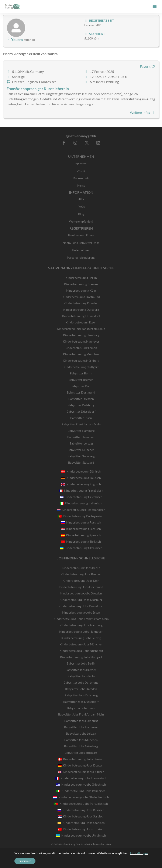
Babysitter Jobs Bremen (81, 670)
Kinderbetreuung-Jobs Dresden (81, 593)
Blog (81, 214)
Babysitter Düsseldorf (81, 411)
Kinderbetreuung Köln (81, 290)
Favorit (148, 66)
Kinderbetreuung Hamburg (81, 335)
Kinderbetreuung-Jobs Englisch (81, 772)
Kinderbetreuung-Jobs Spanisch (81, 823)
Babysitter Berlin (81, 373)
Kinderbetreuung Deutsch (81, 478)
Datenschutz (81, 178)
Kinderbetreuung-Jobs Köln (81, 581)
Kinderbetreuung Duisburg (81, 310)
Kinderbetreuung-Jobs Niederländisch (81, 797)
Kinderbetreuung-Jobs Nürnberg (81, 651)
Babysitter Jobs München (81, 740)
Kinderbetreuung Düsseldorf (81, 316)
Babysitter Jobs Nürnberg (81, 746)
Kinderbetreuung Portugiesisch (81, 516)
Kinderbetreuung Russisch (81, 522)
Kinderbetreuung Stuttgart (81, 367)
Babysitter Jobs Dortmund (81, 682)
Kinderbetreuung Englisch (81, 484)
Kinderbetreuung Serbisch (81, 529)
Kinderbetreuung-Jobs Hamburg (81, 625)
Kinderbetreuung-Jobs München (81, 644)
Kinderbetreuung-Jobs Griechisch (81, 784)
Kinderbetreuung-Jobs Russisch (81, 810)
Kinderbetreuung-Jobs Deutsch (81, 765)
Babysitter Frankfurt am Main (81, 424)
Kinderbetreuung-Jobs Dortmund (81, 587)
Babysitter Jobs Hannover (81, 727)
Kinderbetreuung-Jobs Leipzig (81, 638)
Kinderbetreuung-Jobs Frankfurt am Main (81, 619)
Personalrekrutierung (81, 258)
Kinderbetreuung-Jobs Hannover (81, 632)
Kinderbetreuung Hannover (81, 341)
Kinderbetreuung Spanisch (81, 535)
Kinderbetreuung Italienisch (81, 503)
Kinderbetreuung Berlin (81, 278)
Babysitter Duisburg (81, 405)
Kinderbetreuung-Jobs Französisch (81, 778)
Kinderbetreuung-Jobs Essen (81, 612)
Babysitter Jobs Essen (81, 708)
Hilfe (81, 199)
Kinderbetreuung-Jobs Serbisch (81, 816)
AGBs (81, 171)
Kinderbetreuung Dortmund (81, 297)
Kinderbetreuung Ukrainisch (81, 548)
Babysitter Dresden (81, 399)
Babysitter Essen (81, 418)
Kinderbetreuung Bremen (81, 284)
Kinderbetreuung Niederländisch (81, 510)
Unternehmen (81, 250)
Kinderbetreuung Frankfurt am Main (81, 329)
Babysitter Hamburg (81, 431)
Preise (81, 186)
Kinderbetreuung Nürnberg (81, 361)
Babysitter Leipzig (81, 443)
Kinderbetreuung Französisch (81, 490)
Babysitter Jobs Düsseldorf (81, 702)
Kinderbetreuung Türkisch (81, 541)
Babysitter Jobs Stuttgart (81, 753)
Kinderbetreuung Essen (81, 322)
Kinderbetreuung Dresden (81, 303)
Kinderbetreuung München (81, 354)
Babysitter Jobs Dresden (81, 689)
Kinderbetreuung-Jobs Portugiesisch (81, 804)
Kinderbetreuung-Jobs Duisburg (81, 600)
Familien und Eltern (81, 235)
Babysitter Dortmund (81, 392)
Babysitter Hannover (81, 437)
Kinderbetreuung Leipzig (81, 348)
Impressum (81, 163)
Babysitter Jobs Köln (81, 676)
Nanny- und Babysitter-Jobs (81, 243)
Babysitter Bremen (81, 380)
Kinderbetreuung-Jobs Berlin (81, 568)
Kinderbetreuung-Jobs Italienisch (81, 791)
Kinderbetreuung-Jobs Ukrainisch (81, 835)
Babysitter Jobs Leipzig (81, 733)
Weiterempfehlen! (81, 221)
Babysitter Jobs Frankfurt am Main (81, 714)
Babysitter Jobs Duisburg (81, 695)
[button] (155, 6)
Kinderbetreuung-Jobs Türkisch (81, 829)
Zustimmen (25, 861)
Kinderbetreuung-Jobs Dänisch (81, 759)
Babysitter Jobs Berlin (81, 663)
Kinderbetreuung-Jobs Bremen (81, 574)
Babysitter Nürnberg (81, 456)
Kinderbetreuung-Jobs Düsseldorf (81, 606)
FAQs (81, 207)
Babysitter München (81, 450)
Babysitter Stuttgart (81, 462)
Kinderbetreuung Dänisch (81, 471)
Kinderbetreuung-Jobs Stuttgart (81, 657)
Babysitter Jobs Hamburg (81, 721)
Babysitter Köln (81, 386)
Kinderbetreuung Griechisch (81, 497)
